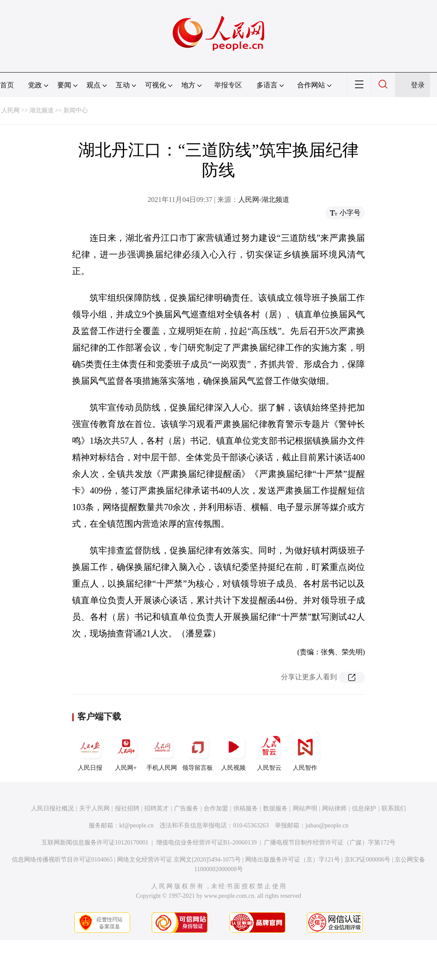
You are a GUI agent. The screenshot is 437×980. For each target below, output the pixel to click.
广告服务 (186, 808)
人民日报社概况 (52, 808)
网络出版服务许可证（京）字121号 (293, 860)
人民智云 (269, 751)
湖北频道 (42, 110)
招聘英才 (156, 808)
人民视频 (233, 751)
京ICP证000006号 (368, 860)
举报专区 (228, 85)
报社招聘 (127, 808)
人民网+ (126, 751)
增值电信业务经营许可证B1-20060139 (206, 843)
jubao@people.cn (327, 825)
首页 (7, 85)
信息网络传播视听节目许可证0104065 (62, 860)
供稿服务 (246, 808)
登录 (418, 85)
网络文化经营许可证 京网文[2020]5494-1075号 (179, 860)
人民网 (10, 110)
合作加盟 (216, 808)
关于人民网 (94, 808)
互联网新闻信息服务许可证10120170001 (95, 843)
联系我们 (394, 808)
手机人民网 (162, 751)
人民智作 (305, 751)
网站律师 (334, 808)
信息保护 (364, 808)
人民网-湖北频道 (264, 200)
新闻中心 (76, 110)
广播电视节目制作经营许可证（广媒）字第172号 (330, 843)
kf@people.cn (137, 825)
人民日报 (90, 751)
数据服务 (275, 808)
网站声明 (305, 808)
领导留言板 (198, 751)
